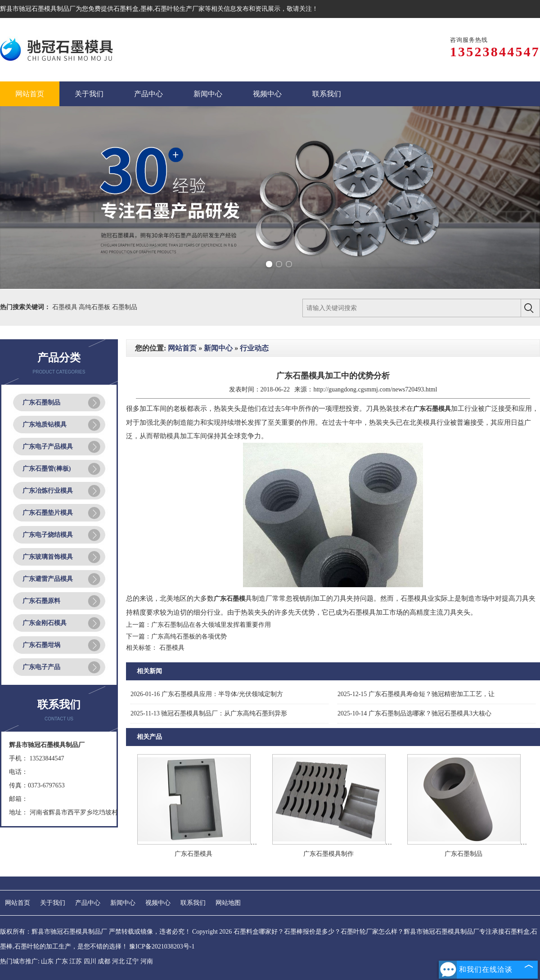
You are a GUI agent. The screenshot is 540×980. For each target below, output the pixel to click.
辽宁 (132, 961)
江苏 (76, 961)
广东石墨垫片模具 (48, 513)
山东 (47, 961)
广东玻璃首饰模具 (48, 557)
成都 (104, 961)
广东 (62, 961)
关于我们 (53, 903)
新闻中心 (218, 348)
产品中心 (88, 903)
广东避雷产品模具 (48, 579)
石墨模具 (66, 307)
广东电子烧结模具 (48, 535)
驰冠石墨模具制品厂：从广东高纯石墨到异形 (209, 713)
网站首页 (182, 348)
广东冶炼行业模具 (48, 491)
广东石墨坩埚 (41, 645)
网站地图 (228, 903)
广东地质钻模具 (45, 425)
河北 (118, 961)
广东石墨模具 (193, 854)
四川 (90, 961)
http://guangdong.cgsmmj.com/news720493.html (375, 389)
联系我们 (193, 903)
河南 (147, 961)
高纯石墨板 (95, 307)
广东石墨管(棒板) (47, 469)
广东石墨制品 (41, 402)
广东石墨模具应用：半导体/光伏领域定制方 (207, 694)
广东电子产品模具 (48, 447)
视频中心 (158, 903)
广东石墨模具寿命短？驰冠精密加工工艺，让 (416, 694)
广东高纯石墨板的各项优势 (189, 636)
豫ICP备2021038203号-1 (162, 946)
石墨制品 (125, 307)
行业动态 (254, 348)
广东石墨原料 (41, 601)
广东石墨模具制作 (328, 854)
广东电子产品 (41, 667)
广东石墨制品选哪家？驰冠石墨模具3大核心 (414, 713)
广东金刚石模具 (45, 623)
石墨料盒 (126, 9)
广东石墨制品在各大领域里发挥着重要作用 (211, 625)
